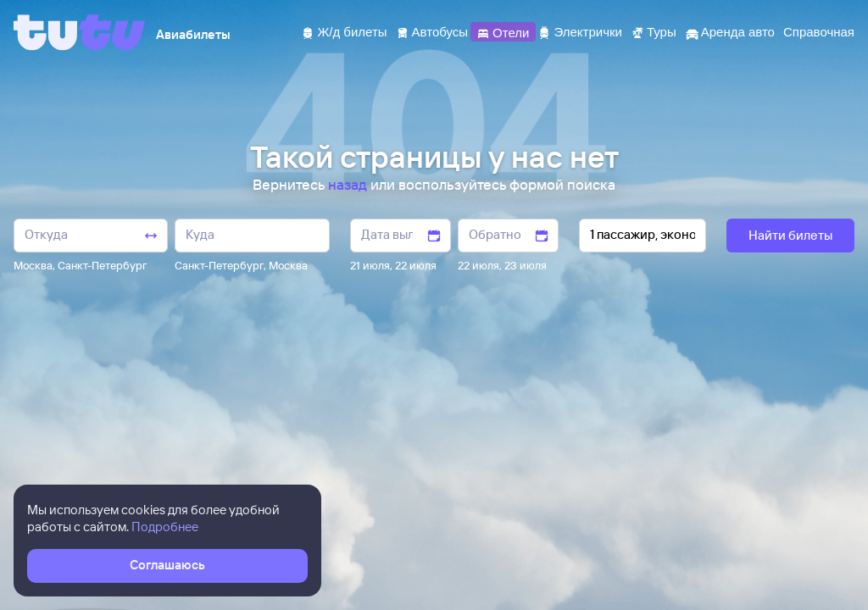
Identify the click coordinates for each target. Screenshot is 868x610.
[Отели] (503, 31)
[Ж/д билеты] (344, 31)
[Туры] (654, 31)
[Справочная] (819, 31)
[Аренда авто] (730, 31)
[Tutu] (80, 32)
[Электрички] (579, 31)
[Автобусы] (432, 31)
